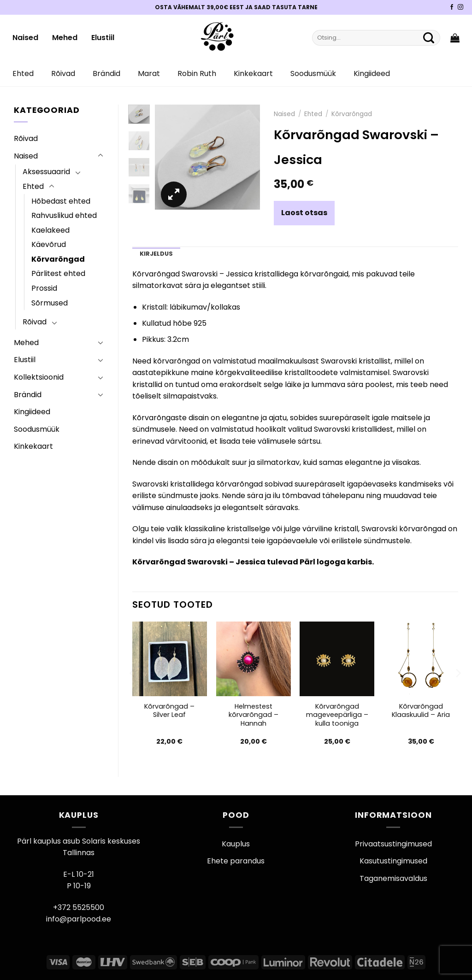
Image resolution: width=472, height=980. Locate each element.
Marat (149, 73)
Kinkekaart (253, 73)
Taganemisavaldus (393, 878)
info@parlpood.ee (79, 919)
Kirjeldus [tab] (156, 254)
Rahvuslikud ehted (64, 215)
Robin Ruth (197, 73)
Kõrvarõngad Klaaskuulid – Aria (421, 711)
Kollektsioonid (39, 377)
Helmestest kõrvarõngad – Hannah (254, 715)
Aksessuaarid (46, 172)
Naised (25, 38)
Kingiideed (372, 73)
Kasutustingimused (393, 861)
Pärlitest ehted (58, 273)
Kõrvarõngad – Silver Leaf (169, 711)
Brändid (106, 73)
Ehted (23, 73)
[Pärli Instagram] (460, 7)
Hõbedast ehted (61, 201)
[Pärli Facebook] (452, 7)
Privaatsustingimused (393, 844)
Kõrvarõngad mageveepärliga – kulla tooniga (337, 715)
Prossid (44, 288)
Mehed (65, 38)
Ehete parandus (236, 861)
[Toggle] (100, 156)
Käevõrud (49, 244)
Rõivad (63, 73)
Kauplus (236, 844)
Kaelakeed (50, 230)
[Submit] (429, 38)
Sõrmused (50, 303)
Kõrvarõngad (58, 259)
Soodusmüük (313, 73)
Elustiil (103, 38)
